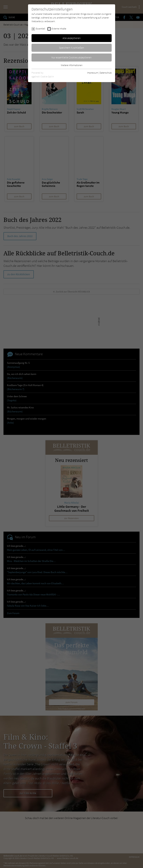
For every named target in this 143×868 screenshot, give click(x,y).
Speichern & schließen (72, 48)
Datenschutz (106, 73)
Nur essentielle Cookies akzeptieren (71, 57)
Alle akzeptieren (72, 38)
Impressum (93, 73)
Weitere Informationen (72, 65)
